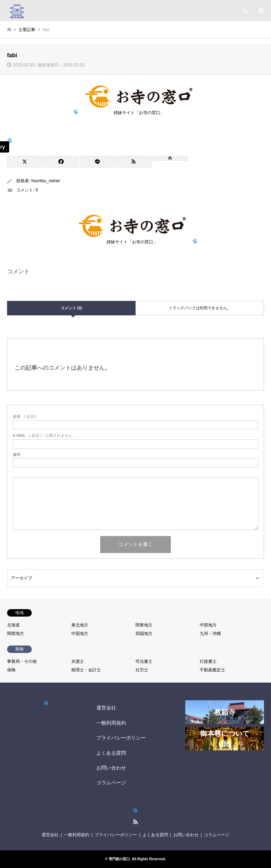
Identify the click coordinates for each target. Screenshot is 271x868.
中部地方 (208, 625)
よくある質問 (111, 753)
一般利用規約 (111, 723)
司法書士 (144, 661)
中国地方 (80, 634)
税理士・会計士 (86, 670)
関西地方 (16, 634)
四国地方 (144, 634)
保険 (11, 670)
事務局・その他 (22, 661)
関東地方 (144, 625)
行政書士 (208, 661)
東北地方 (80, 625)
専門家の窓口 (119, 859)
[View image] (10, 141)
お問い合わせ (111, 768)
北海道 (13, 625)
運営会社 (106, 708)
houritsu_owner (46, 181)
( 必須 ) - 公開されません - (44, 436)
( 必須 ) (25, 417)
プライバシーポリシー (121, 738)
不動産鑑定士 (212, 670)
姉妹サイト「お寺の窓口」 (139, 111)
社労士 (142, 670)
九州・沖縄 (210, 634)
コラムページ (111, 783)
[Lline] (97, 162)
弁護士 (78, 661)
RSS (135, 822)
